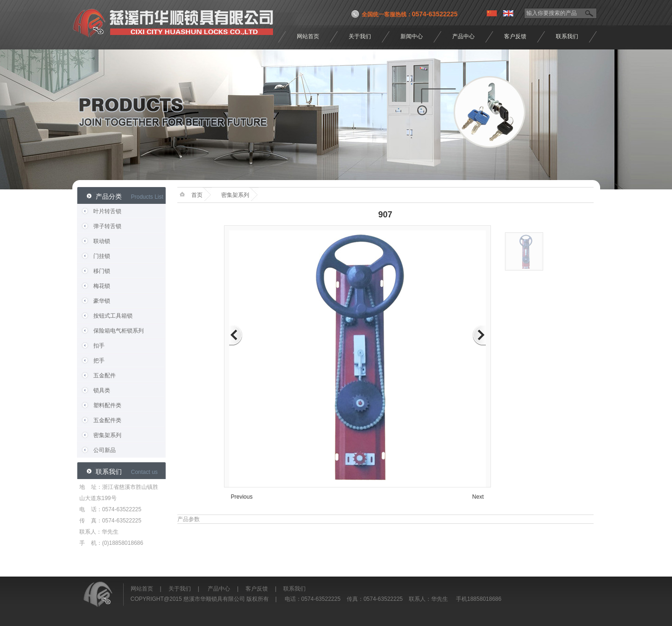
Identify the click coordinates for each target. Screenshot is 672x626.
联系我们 (567, 36)
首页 (197, 195)
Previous (242, 497)
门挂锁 (102, 256)
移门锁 (102, 271)
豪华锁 (102, 301)
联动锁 (102, 241)
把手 (99, 361)
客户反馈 (515, 36)
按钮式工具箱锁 (113, 316)
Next (478, 497)
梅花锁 (102, 286)
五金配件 (105, 376)
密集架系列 (107, 435)
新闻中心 (412, 36)
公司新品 (105, 450)
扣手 (99, 346)
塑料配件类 (107, 405)
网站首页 (308, 36)
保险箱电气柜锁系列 (119, 331)
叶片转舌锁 (107, 211)
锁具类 (102, 390)
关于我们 (360, 36)
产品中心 (463, 36)
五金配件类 (107, 420)
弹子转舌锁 (107, 226)
